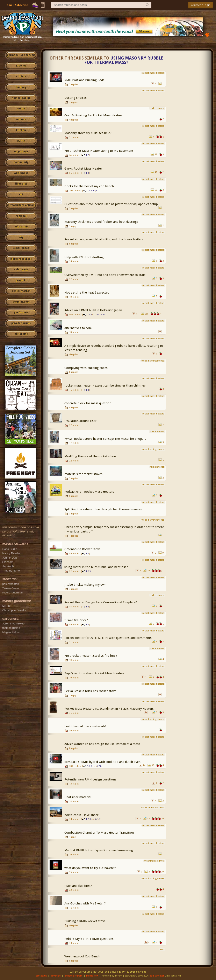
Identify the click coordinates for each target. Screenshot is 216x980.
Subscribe (21, 5)
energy (21, 109)
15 (101, 315)
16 (103, 315)
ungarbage (21, 151)
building (21, 87)
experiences (21, 248)
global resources (21, 259)
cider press (21, 270)
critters (21, 76)
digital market (21, 291)
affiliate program (73, 976)
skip (21, 237)
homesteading (21, 98)
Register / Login (200, 5)
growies (21, 66)
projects (21, 280)
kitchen (21, 130)
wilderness (21, 173)
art (21, 194)
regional (21, 216)
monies (21, 119)
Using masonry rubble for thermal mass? (124, 60)
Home (9, 5)
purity (21, 141)
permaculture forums (21, 55)
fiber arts (21, 184)
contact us (41, 976)
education (21, 227)
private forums (21, 323)
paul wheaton (157, 976)
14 (98, 315)
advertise (56, 976)
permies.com (21, 302)
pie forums (21, 312)
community (21, 162)
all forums (21, 334)
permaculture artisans (21, 205)
